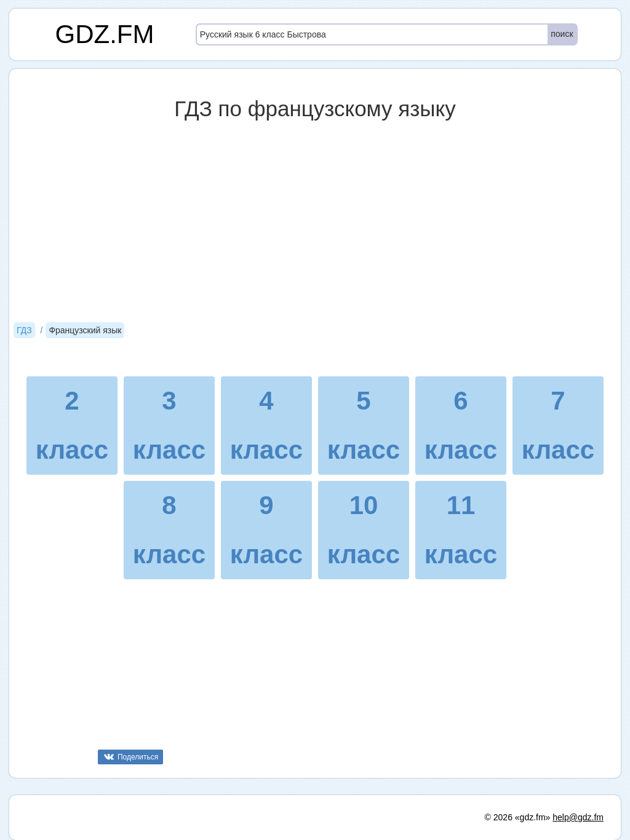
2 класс (72, 425)
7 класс (558, 425)
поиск (562, 34)
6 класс (461, 425)
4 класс (266, 425)
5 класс (364, 425)
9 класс (266, 530)
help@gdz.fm (578, 817)
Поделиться (138, 757)
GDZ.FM (105, 34)
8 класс (169, 530)
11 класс (461, 530)
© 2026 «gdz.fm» (518, 817)
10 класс (364, 530)
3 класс (169, 425)
